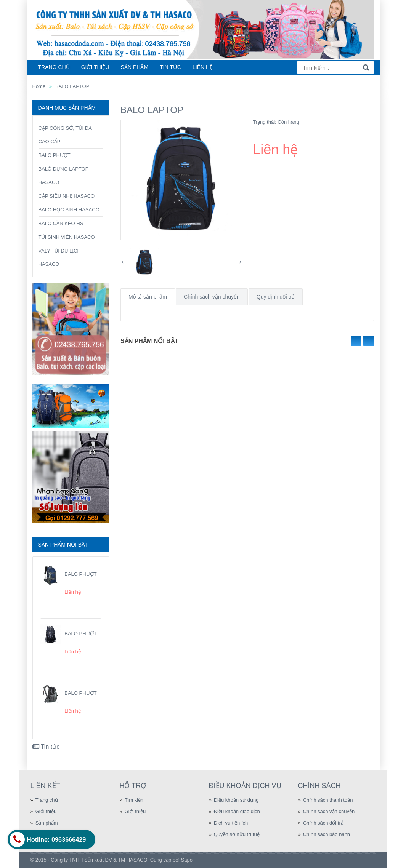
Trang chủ (47, 800)
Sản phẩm (47, 823)
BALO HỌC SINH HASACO (69, 210)
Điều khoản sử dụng (236, 800)
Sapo (187, 860)
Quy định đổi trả (276, 297)
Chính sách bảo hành (327, 834)
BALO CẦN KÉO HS (61, 223)
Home (39, 86)
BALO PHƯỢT (55, 155)
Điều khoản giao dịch (237, 811)
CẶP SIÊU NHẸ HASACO (67, 196)
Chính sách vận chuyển (212, 297)
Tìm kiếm (135, 800)
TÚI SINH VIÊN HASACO (67, 237)
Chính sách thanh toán (328, 800)
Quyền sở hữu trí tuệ (237, 834)
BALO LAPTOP (72, 86)
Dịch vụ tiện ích (231, 823)
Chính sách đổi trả (323, 823)
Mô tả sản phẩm (148, 297)
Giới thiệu (46, 811)
